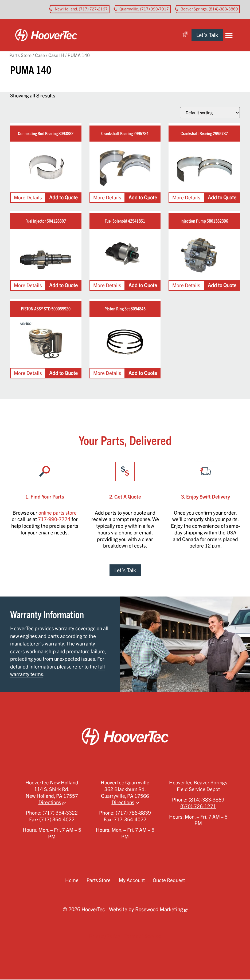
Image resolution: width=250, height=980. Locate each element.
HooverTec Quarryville (125, 783)
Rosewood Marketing (159, 910)
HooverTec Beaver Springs (198, 783)
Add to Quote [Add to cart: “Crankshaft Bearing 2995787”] (222, 198)
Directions (50, 803)
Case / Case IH (50, 56)
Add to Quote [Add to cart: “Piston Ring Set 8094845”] (143, 373)
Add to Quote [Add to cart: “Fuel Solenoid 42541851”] (143, 286)
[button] (234, 35)
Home (72, 881)
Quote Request (169, 881)
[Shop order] (210, 113)
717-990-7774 (54, 520)
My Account (132, 881)
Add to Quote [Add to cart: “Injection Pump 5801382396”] (222, 286)
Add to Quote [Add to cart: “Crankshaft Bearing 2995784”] (143, 198)
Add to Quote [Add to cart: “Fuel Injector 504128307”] (63, 286)
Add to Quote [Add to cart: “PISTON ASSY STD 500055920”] (63, 373)
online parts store (58, 513)
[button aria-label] (80, 9)
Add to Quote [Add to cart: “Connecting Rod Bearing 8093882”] (63, 198)
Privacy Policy (105, 937)
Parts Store (20, 56)
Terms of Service (143, 937)
